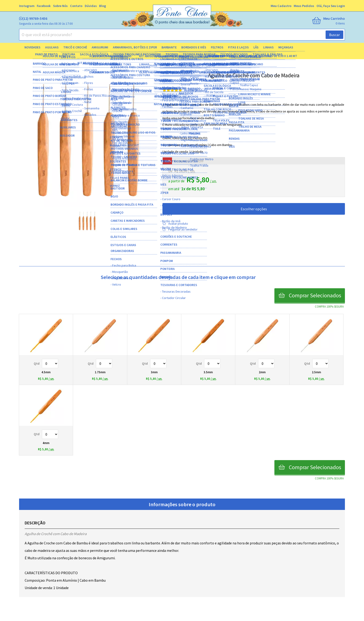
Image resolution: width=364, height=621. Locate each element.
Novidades (32, 47)
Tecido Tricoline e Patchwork (137, 54)
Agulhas (52, 47)
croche (211, 65)
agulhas (195, 65)
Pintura (69, 54)
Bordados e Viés (194, 47)
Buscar (334, 35)
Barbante (169, 47)
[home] (182, 16)
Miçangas (286, 47)
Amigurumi (100, 47)
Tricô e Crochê (75, 47)
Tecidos (172, 54)
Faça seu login (334, 6)
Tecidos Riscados (234, 54)
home (154, 65)
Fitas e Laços (238, 47)
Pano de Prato (46, 54)
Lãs (256, 47)
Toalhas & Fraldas (268, 54)
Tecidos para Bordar (199, 54)
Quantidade (50, 363)
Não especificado (175, 98)
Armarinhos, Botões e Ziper (135, 47)
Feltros (217, 47)
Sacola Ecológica (94, 54)
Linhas (268, 47)
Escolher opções (254, 209)
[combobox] (182, 35)
